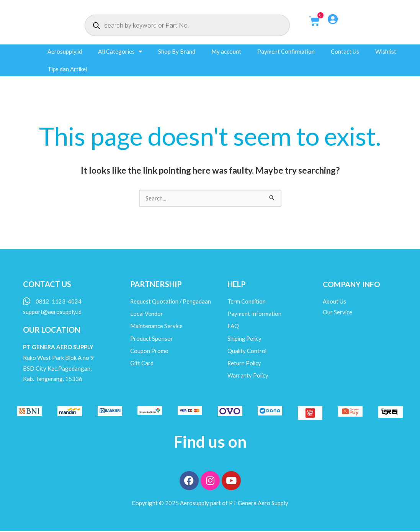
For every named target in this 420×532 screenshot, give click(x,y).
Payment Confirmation (286, 51)
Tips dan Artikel (67, 69)
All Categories (120, 52)
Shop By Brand (177, 51)
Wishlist (386, 51)
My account (226, 51)
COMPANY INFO (352, 284)
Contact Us (345, 51)
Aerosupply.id (65, 51)
